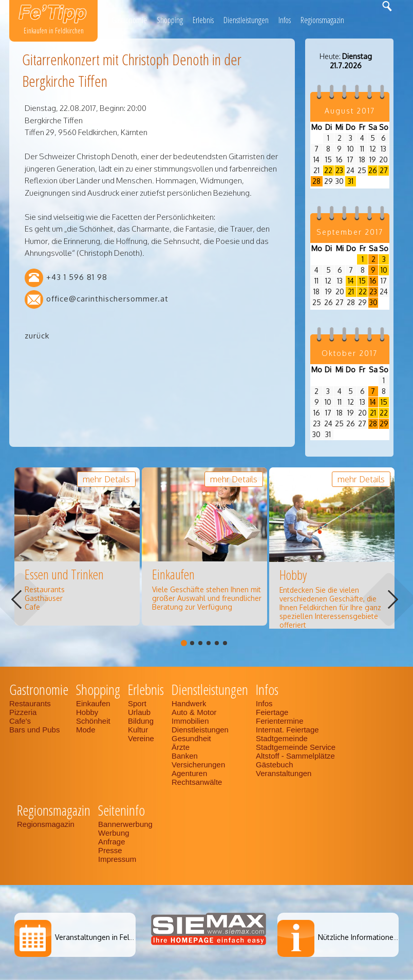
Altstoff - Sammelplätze (296, 756)
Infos (285, 20)
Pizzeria (23, 712)
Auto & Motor (194, 712)
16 (373, 281)
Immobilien (190, 721)
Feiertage (272, 712)
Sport (137, 703)
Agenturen (189, 773)
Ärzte (181, 747)
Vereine (141, 738)
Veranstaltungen (284, 773)
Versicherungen (198, 765)
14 (351, 281)
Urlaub (139, 712)
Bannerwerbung (125, 824)
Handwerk (189, 703)
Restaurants (30, 703)
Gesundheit (191, 738)
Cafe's (20, 721)
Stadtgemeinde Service (296, 747)
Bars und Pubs (34, 730)
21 (351, 291)
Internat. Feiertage (287, 730)
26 (373, 170)
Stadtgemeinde (282, 738)
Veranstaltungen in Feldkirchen (106, 937)
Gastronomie (129, 20)
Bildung (141, 721)
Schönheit (93, 721)
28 (316, 181)
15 (362, 281)
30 (373, 302)
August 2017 (350, 111)
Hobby (87, 712)
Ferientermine (280, 721)
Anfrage (112, 842)
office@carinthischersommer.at (107, 299)
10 (384, 270)
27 (384, 170)
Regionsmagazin (322, 20)
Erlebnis (203, 20)
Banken (185, 756)
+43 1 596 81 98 (77, 277)
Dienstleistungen (246, 20)
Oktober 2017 (350, 353)
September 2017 (350, 232)
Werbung (114, 833)
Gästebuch (275, 765)
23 (339, 170)
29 (384, 423)
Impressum (117, 859)
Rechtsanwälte (197, 782)
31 (351, 181)
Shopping (170, 20)
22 (328, 170)
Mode (86, 730)
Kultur (138, 730)
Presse (110, 850)
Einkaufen (93, 703)
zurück (37, 336)
